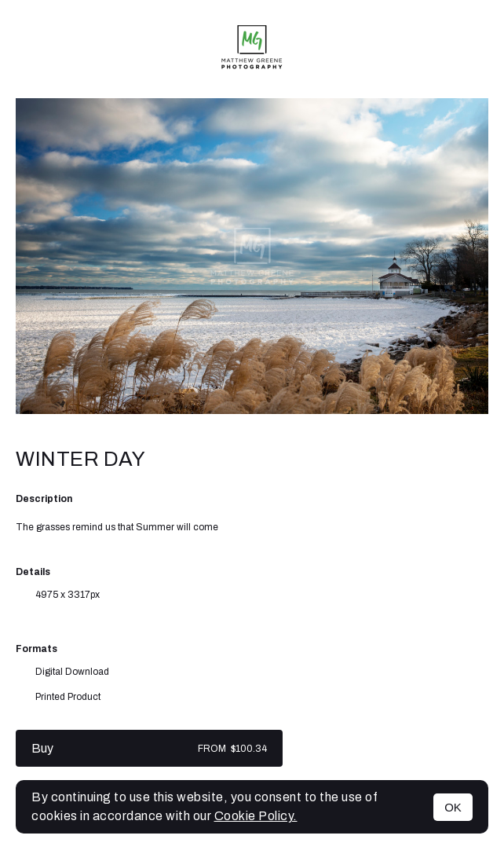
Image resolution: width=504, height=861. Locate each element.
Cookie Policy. (256, 816)
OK (453, 807)
